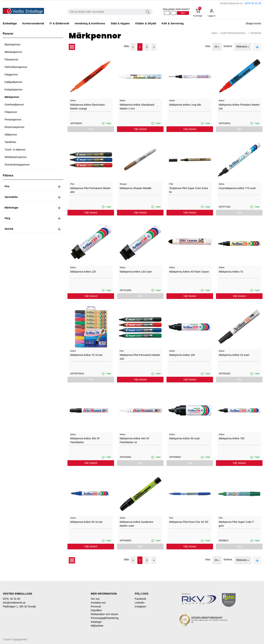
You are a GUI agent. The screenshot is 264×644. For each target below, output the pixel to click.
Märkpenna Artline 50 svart (185, 438)
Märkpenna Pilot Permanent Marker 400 (90, 190)
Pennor (256, 33)
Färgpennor (11, 75)
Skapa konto (253, 23)
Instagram (140, 606)
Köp (91, 129)
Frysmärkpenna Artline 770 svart (237, 188)
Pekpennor (11, 112)
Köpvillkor (96, 610)
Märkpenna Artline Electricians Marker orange (87, 107)
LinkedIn (140, 603)
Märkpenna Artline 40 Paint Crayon (189, 272)
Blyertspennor (12, 44)
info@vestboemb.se (231, 3)
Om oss (95, 599)
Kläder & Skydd (146, 23)
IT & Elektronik (59, 23)
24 (217, 47)
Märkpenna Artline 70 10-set (86, 355)
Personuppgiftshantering (105, 618)
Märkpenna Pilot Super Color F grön (236, 524)
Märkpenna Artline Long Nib (185, 105)
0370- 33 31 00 (11, 599)
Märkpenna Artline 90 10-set (86, 522)
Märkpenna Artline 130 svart (136, 272)
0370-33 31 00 (253, 3)
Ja (170, 13)
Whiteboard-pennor (16, 157)
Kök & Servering (173, 23)
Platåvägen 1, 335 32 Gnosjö (19, 606)
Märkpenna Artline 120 (83, 272)
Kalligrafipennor (13, 82)
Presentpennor (13, 120)
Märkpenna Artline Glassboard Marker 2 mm (137, 107)
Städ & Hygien (120, 23)
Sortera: (228, 46)
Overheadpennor (14, 105)
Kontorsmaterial (33, 23)
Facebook (140, 599)
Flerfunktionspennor (16, 67)
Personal (96, 606)
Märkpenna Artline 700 (232, 438)
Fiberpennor (12, 59)
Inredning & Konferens (90, 23)
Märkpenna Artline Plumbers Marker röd (239, 107)
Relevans (243, 47)
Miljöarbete (97, 626)
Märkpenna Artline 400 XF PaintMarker (85, 440)
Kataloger (96, 622)
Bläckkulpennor (13, 52)
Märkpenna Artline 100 (182, 355)
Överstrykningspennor (17, 165)
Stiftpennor (11, 135)
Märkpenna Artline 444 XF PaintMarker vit (135, 440)
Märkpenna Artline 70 (231, 272)
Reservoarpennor (14, 127)
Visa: (208, 46)
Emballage (10, 23)
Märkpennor (12, 97)
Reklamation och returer (104, 614)
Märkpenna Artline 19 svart (234, 355)
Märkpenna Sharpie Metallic (136, 188)
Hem (214, 33)
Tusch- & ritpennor (15, 150)
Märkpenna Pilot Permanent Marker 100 (140, 357)
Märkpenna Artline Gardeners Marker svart (136, 524)
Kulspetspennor (13, 90)
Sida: (127, 46)
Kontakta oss (98, 603)
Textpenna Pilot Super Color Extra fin (189, 190)
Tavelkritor (10, 142)
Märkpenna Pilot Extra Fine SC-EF (189, 522)
